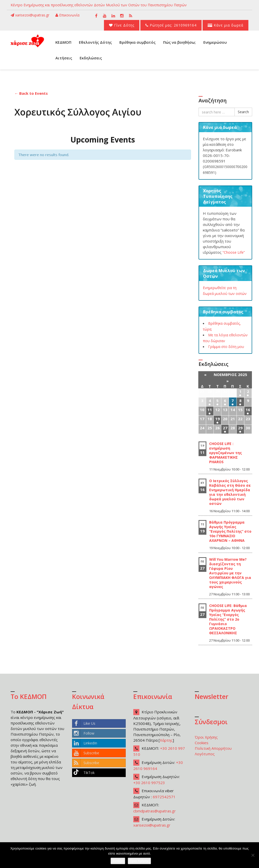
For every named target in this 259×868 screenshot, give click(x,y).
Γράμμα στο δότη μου (226, 347)
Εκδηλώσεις (91, 58)
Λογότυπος (205, 754)
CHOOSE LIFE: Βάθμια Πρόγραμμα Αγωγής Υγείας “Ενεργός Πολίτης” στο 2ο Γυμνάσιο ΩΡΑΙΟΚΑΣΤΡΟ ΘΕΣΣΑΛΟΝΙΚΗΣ (228, 619)
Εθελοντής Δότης (95, 42)
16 (248, 410)
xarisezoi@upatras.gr (30, 15)
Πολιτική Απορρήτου (213, 748)
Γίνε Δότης (122, 25)
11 (210, 410)
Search (243, 112)
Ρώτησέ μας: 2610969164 (171, 25)
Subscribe (86, 753)
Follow (83, 733)
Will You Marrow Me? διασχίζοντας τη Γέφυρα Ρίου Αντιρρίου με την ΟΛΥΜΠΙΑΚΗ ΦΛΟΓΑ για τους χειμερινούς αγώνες (230, 573)
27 (225, 428)
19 (218, 419)
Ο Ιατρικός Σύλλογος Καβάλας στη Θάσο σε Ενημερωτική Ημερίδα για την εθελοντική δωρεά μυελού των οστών (230, 492)
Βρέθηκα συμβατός (137, 42)
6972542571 (164, 797)
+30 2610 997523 (149, 783)
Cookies (202, 743)
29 (240, 428)
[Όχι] (253, 855)
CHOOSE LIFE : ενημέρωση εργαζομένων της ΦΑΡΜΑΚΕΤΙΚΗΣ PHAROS (225, 453)
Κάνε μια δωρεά (225, 25)
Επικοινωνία (67, 15)
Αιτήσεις (64, 58)
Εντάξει (118, 861)
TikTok (83, 773)
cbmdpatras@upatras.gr (155, 811)
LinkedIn (85, 743)
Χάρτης (166, 740)
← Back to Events (31, 93)
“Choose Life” (234, 252)
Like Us (84, 723)
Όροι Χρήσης (206, 737)
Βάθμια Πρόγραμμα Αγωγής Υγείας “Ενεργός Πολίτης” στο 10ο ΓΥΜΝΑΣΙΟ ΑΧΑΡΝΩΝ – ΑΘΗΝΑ (230, 531)
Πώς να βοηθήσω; (179, 42)
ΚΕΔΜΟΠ (63, 42)
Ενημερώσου (215, 42)
